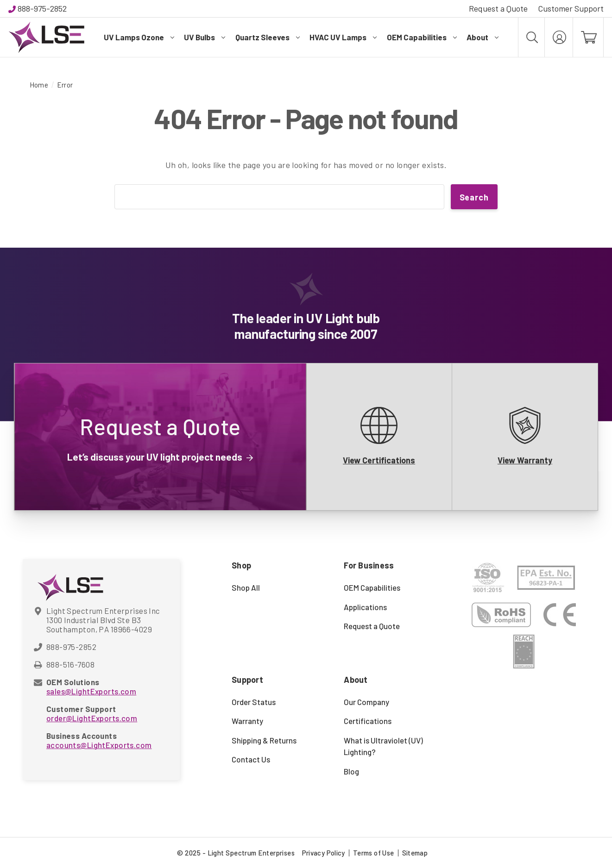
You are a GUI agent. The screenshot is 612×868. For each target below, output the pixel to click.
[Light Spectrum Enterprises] (46, 37)
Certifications (368, 721)
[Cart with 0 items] (588, 37)
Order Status (254, 702)
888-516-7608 (70, 664)
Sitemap (415, 853)
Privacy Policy (324, 853)
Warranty (247, 721)
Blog (351, 771)
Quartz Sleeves (268, 37)
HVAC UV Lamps (343, 37)
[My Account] (559, 37)
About (483, 37)
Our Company (366, 702)
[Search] (531, 37)
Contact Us (251, 759)
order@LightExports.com (92, 718)
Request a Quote (498, 8)
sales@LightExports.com (91, 691)
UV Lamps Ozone (139, 37)
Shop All (246, 587)
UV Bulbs (205, 37)
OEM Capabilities (422, 37)
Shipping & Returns (264, 740)
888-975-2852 (42, 8)
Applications (365, 607)
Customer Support (571, 8)
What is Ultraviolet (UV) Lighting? (383, 746)
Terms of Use (374, 853)
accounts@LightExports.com (99, 745)
